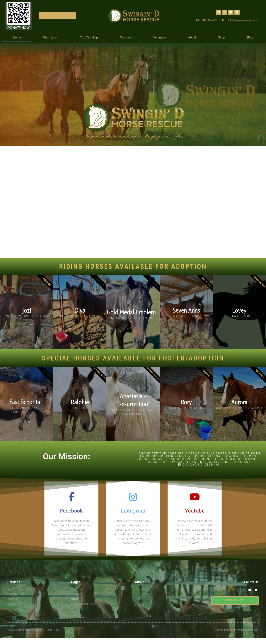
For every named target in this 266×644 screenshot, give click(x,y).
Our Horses (50, 37)
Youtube (195, 511)
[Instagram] (133, 497)
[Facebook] (71, 497)
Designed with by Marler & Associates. (237, 630)
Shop (221, 37)
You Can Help (89, 37)
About (192, 37)
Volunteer (160, 37)
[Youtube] (195, 497)
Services (126, 37)
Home (17, 37)
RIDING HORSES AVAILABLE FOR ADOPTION (133, 267)
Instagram (133, 511)
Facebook (71, 511)
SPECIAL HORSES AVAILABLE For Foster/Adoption (133, 358)
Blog (250, 37)
